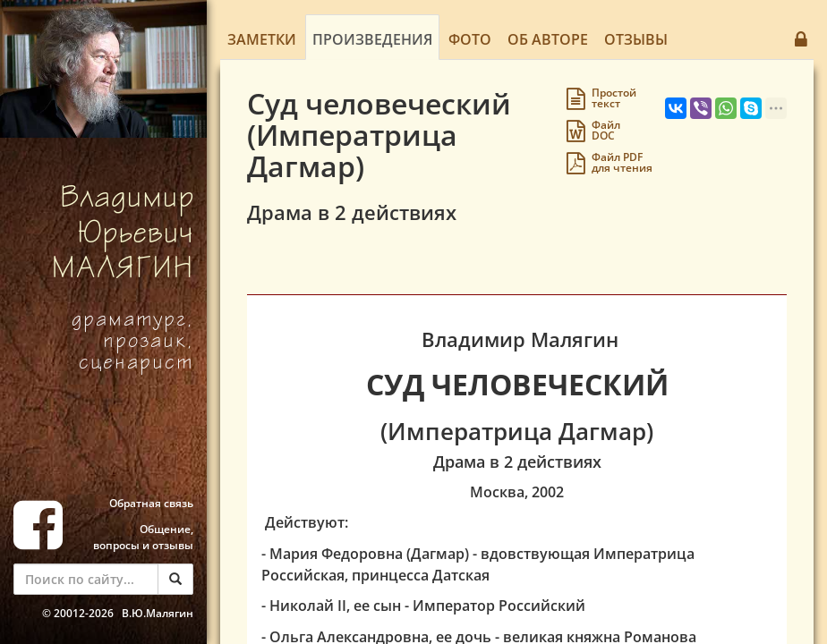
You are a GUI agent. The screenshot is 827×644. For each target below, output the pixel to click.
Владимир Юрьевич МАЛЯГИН (123, 236)
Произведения (372, 39)
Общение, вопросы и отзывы (143, 537)
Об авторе (548, 39)
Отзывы (636, 39)
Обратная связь (151, 503)
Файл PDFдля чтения (622, 162)
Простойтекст (614, 98)
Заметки (262, 39)
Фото (470, 39)
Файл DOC (606, 130)
